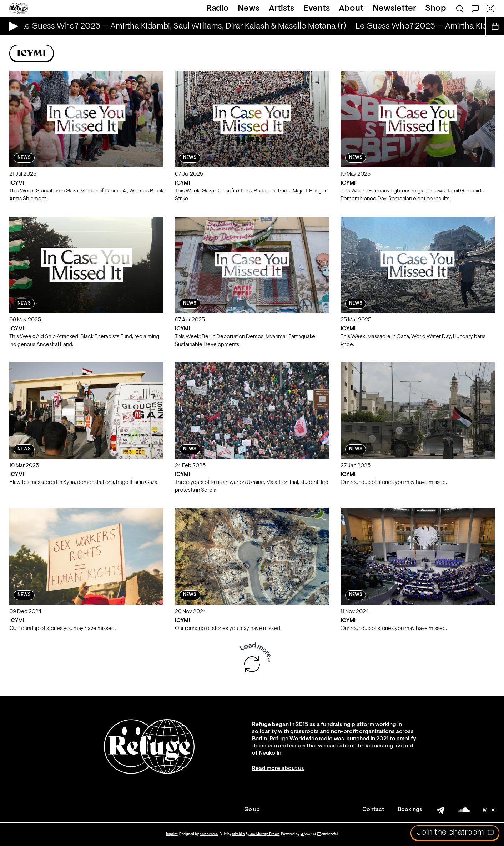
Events (317, 9)
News (249, 9)
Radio (218, 9)
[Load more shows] (252, 664)
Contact (373, 810)
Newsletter (394, 9)
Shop (436, 9)
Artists (281, 9)
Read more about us (278, 769)
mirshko (238, 834)
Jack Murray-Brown (264, 834)
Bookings (410, 810)
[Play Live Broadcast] (12, 26)
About (351, 9)
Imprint (172, 834)
